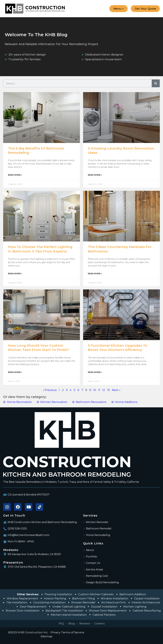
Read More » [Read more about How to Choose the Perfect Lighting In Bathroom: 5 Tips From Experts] (15, 274)
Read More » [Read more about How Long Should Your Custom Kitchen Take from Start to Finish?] (15, 372)
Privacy (55, 632)
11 (99, 390)
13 (108, 390)
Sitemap (47, 636)
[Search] (156, 83)
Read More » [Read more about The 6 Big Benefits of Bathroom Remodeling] (15, 175)
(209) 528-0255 (17, 529)
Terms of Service (73, 632)
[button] (118, 9)
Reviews (85, 624)
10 (95, 390)
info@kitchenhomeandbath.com (28, 535)
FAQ (61, 624)
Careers (99, 624)
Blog (72, 624)
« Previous (50, 390)
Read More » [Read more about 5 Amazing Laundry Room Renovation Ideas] (95, 175)
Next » (116, 390)
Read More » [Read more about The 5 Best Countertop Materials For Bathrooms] (95, 274)
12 (104, 390)
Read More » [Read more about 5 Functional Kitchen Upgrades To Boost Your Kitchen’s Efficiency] (95, 372)
